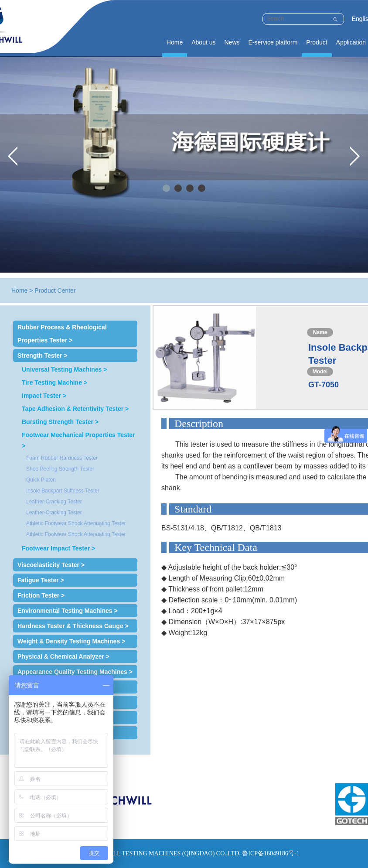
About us (203, 42)
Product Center (55, 290)
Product (317, 42)
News (232, 42)
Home (175, 42)
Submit (335, 18)
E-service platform (273, 42)
